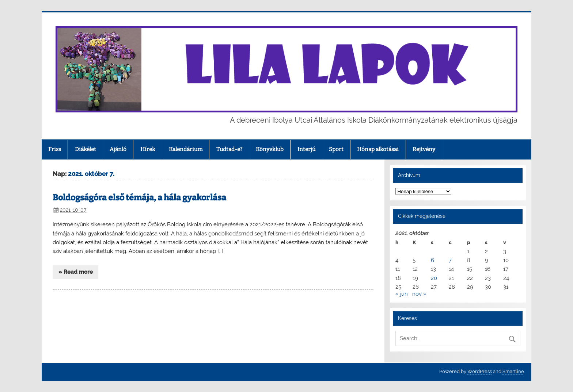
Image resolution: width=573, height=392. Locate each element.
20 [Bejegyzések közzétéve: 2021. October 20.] (434, 278)
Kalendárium (186, 149)
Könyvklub (270, 149)
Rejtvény (424, 149)
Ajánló (118, 149)
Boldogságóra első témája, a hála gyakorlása (139, 198)
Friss (55, 149)
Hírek (148, 149)
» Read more (76, 272)
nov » (419, 294)
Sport (336, 149)
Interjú (306, 149)
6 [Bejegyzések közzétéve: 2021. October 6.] (432, 260)
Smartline (513, 371)
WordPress (480, 371)
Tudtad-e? (229, 149)
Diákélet (86, 149)
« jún (402, 294)
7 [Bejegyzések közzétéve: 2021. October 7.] (450, 260)
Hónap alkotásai (378, 149)
